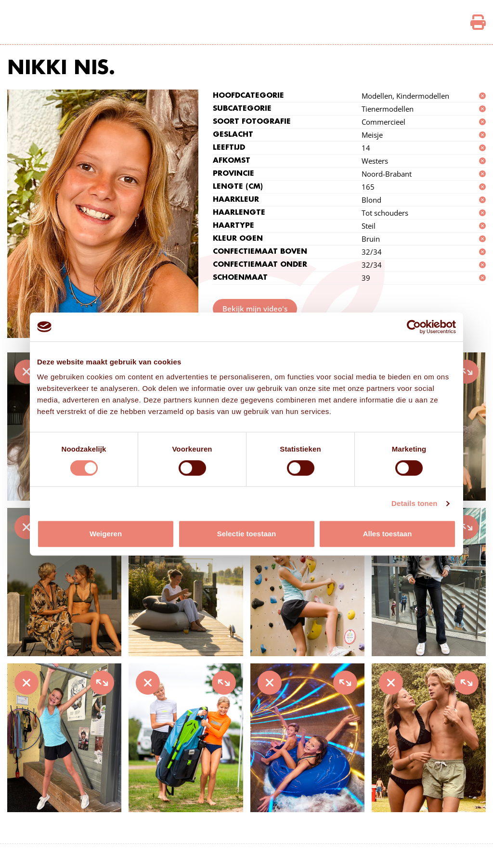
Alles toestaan (388, 534)
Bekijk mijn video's (255, 309)
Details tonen (414, 503)
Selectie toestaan (247, 534)
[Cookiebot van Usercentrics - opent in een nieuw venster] (414, 327)
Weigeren (106, 534)
